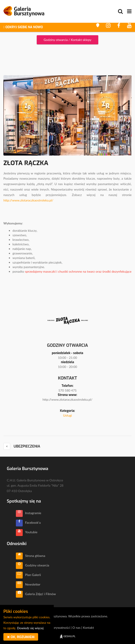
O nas (76, 628)
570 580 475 (67, 390)
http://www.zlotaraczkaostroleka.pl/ (28, 200)
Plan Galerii (28, 575)
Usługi (67, 415)
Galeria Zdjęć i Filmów (36, 594)
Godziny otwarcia (33, 565)
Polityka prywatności (55, 628)
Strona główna (31, 556)
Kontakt (88, 628)
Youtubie (27, 532)
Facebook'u (28, 522)
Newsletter (28, 584)
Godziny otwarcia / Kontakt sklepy (67, 40)
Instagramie (29, 513)
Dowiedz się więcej (30, 628)
